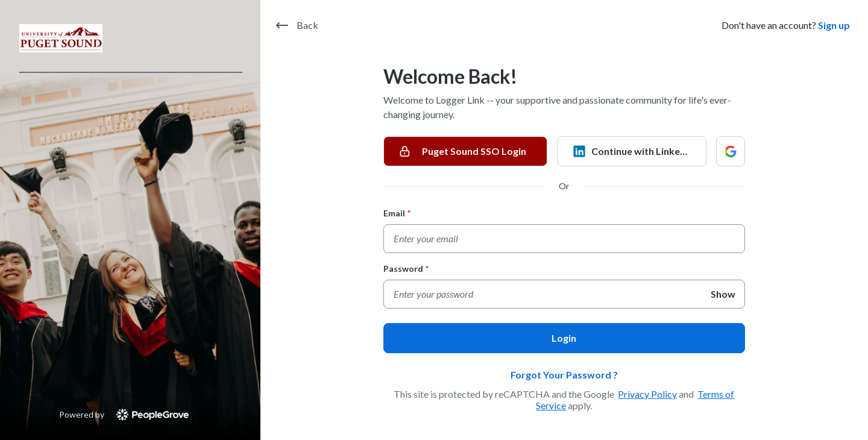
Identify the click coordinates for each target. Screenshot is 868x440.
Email (397, 213)
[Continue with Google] (731, 151)
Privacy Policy (647, 394)
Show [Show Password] (723, 294)
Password (406, 269)
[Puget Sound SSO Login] (465, 151)
